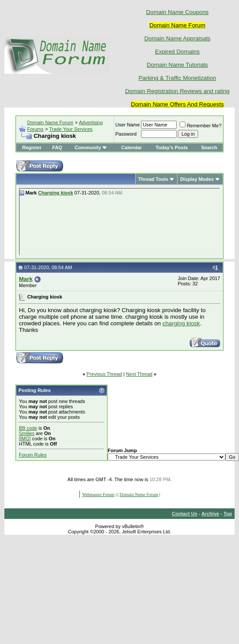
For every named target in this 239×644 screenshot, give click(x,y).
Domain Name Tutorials (177, 65)
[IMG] (25, 439)
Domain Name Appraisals (177, 38)
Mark (26, 279)
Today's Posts (172, 148)
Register (32, 148)
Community (91, 148)
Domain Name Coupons (177, 12)
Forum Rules (33, 455)
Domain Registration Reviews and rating (177, 91)
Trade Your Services (71, 129)
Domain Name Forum (50, 122)
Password (126, 134)
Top (228, 514)
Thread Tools (153, 179)
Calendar (132, 148)
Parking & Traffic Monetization (177, 78)
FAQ (57, 148)
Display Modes (197, 179)
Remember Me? (201, 126)
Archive (210, 514)
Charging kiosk (56, 193)
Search (209, 148)
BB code (28, 428)
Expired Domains (177, 52)
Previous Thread (104, 374)
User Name (128, 125)
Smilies (27, 433)
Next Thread (139, 374)
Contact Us (185, 514)
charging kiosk (181, 323)
